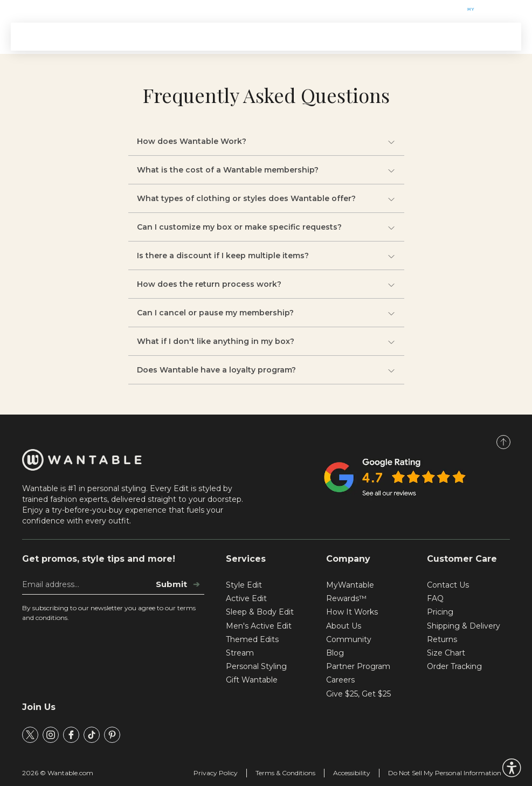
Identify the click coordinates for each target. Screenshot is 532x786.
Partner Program (358, 666)
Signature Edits (168, 36)
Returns (442, 639)
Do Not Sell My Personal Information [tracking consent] (445, 773)
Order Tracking (454, 666)
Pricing (440, 612)
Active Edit (246, 598)
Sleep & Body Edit (260, 612)
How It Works (306, 36)
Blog (335, 653)
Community (349, 639)
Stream (361, 36)
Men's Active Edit (259, 626)
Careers (340, 680)
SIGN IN (489, 37)
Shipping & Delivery (464, 626)
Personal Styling (256, 666)
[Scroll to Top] (503, 442)
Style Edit (244, 585)
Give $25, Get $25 (358, 694)
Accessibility (352, 773)
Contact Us (448, 585)
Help (97, 9)
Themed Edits (240, 36)
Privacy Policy (216, 773)
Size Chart (446, 653)
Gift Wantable (45, 9)
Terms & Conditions (285, 773)
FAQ (435, 598)
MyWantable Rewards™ (350, 592)
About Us (344, 626)
